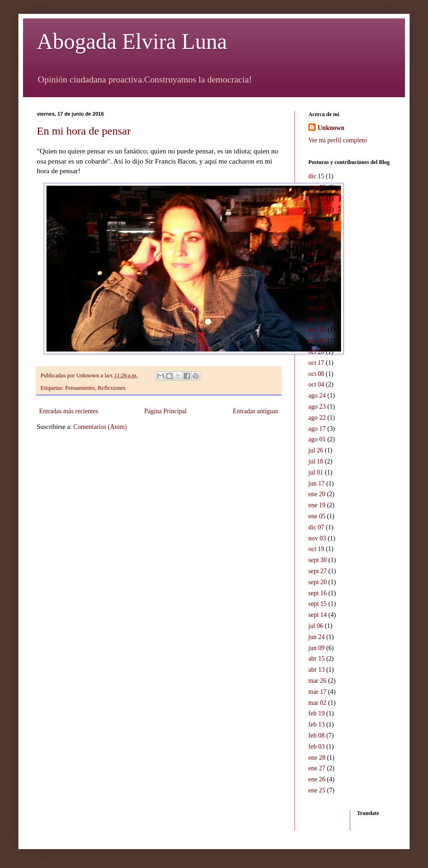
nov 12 (317, 286)
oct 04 (316, 384)
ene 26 (317, 779)
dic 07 (316, 242)
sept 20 (318, 582)
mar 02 (317, 703)
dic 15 (316, 176)
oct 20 (316, 352)
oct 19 (316, 549)
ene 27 (317, 768)
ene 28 (317, 758)
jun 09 (316, 648)
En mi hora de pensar (84, 131)
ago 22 (317, 418)
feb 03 (316, 747)
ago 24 (317, 396)
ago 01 (317, 439)
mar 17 (317, 692)
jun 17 (316, 484)
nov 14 (317, 275)
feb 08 (316, 736)
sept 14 (318, 615)
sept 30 (318, 560)
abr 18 (316, 198)
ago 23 (317, 407)
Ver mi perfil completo (338, 140)
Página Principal (165, 411)
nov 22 (317, 253)
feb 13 (316, 724)
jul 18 (316, 461)
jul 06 (316, 626)
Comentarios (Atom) (100, 427)
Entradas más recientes (69, 411)
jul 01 (316, 472)
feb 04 (316, 209)
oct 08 (316, 374)
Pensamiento (80, 388)
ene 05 (317, 516)
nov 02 (317, 330)
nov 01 (317, 341)
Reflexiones (111, 388)
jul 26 (316, 450)
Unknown (331, 128)
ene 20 (317, 494)
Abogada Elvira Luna (132, 41)
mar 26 (317, 681)
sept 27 (318, 571)
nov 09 (317, 187)
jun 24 (316, 637)
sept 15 (318, 604)
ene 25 (317, 790)
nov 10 (317, 297)
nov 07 (317, 308)
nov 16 (317, 264)
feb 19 (316, 713)
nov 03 (317, 319)
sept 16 (318, 593)
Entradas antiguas (256, 411)
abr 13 (316, 670)
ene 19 (317, 505)
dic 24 (316, 220)
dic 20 (316, 231)
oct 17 (316, 363)
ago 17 (317, 429)
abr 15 (316, 659)
